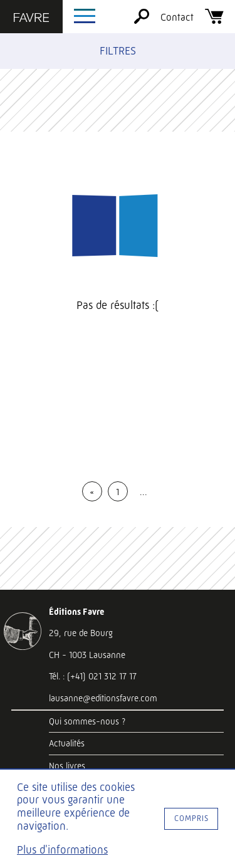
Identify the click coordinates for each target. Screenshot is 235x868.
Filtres (118, 51)
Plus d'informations (62, 850)
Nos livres (67, 766)
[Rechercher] (142, 20)
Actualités (67, 743)
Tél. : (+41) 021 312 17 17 (93, 676)
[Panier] (214, 20)
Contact (177, 17)
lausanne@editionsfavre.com (103, 698)
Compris (191, 818)
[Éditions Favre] (31, 19)
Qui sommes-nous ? (87, 721)
